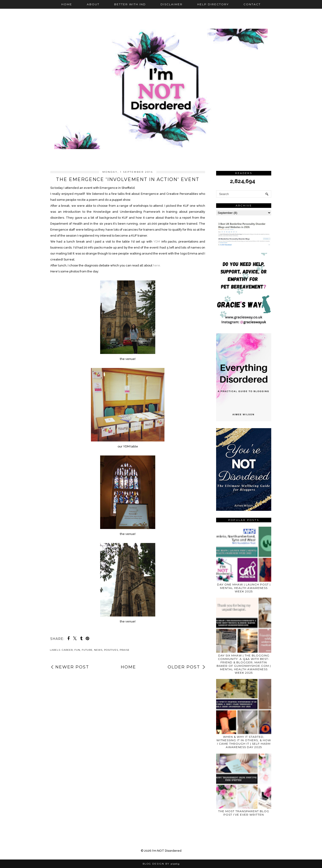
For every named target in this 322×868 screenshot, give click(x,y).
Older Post (184, 667)
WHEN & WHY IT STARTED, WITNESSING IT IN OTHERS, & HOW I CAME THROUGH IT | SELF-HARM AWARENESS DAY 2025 (244, 742)
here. (157, 265)
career (67, 650)
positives (111, 650)
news (98, 650)
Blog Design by (161, 864)
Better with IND (130, 4)
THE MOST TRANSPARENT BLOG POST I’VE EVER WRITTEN (244, 813)
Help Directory (213, 4)
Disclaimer (172, 4)
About (93, 4)
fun (77, 650)
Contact (252, 4)
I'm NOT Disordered (167, 851)
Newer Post (72, 667)
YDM (157, 242)
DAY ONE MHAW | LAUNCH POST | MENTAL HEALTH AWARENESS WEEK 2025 (244, 588)
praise (125, 650)
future (87, 650)
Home (67, 4)
